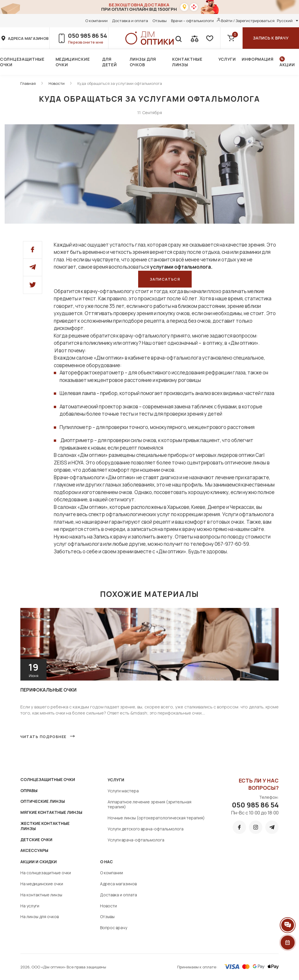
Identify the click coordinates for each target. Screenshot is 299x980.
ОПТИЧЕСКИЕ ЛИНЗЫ (43, 801)
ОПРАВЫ (29, 790)
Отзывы (160, 21)
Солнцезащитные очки (22, 62)
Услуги (227, 59)
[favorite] (209, 38)
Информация (258, 59)
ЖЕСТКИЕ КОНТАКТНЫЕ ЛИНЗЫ (45, 826)
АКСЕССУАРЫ (34, 850)
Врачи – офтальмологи (192, 21)
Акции (287, 65)
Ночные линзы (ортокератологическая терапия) (156, 818)
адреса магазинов (28, 38)
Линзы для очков (143, 62)
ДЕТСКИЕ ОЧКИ (36, 840)
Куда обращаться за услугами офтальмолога (120, 83)
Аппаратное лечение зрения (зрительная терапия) (149, 804)
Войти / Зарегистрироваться (248, 21)
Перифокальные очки (48, 690)
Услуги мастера (123, 791)
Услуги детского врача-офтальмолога (146, 829)
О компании (96, 21)
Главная (28, 83)
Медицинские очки (73, 62)
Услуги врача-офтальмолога (136, 840)
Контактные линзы (187, 62)
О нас (106, 862)
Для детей (110, 62)
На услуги (30, 906)
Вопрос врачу (114, 928)
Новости (57, 83)
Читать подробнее (43, 737)
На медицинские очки (42, 884)
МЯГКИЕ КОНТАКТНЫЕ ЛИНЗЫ (51, 812)
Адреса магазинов (118, 884)
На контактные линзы (41, 895)
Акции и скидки (39, 862)
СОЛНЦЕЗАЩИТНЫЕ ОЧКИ (48, 779)
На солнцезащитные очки (46, 873)
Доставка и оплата (130, 21)
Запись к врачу (271, 38)
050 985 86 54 (88, 36)
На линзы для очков (40, 917)
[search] (178, 38)
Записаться (165, 279)
